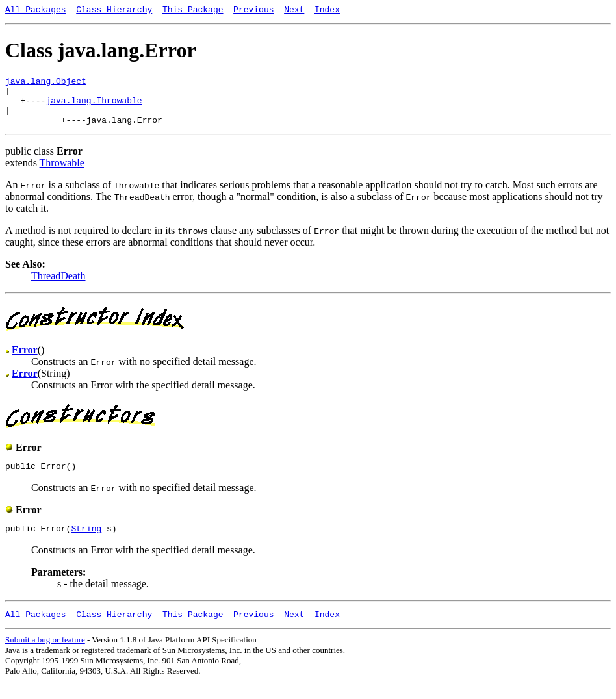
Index (327, 11)
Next (294, 11)
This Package (193, 11)
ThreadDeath (58, 287)
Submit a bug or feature (45, 657)
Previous (253, 11)
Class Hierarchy (114, 11)
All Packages (36, 11)
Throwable (62, 174)
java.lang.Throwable (94, 108)
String (86, 544)
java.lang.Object (46, 84)
